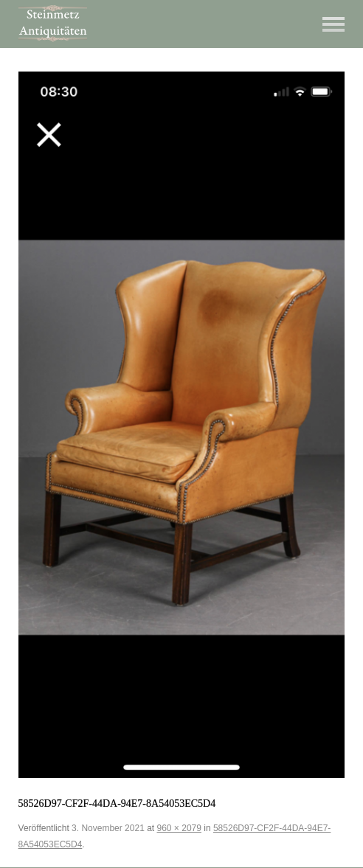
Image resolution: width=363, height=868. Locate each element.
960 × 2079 (179, 828)
